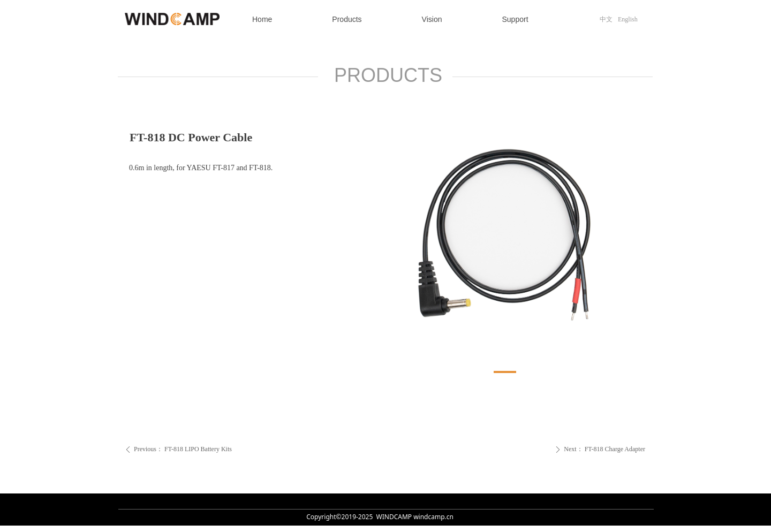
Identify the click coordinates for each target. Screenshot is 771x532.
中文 (606, 19)
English (628, 19)
